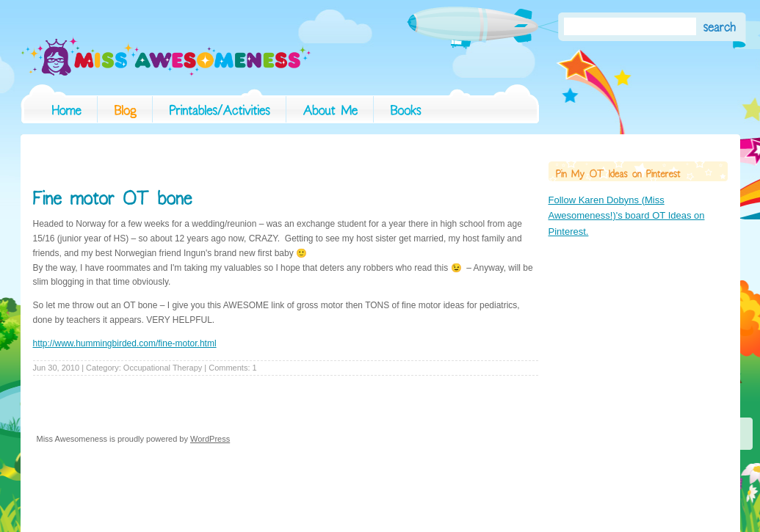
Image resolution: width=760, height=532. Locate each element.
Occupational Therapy (163, 368)
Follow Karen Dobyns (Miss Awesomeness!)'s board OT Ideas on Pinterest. (627, 216)
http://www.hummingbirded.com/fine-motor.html (125, 343)
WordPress (210, 439)
